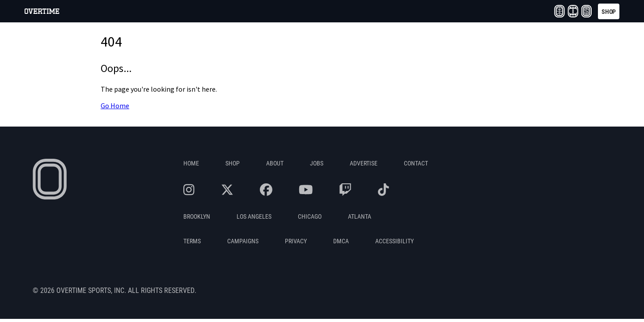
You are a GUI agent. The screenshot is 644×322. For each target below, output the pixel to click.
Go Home (115, 106)
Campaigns (243, 241)
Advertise (364, 163)
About (275, 163)
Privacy (296, 241)
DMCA (341, 241)
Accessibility (394, 241)
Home (191, 163)
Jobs (317, 163)
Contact (416, 163)
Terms (192, 241)
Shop (233, 163)
